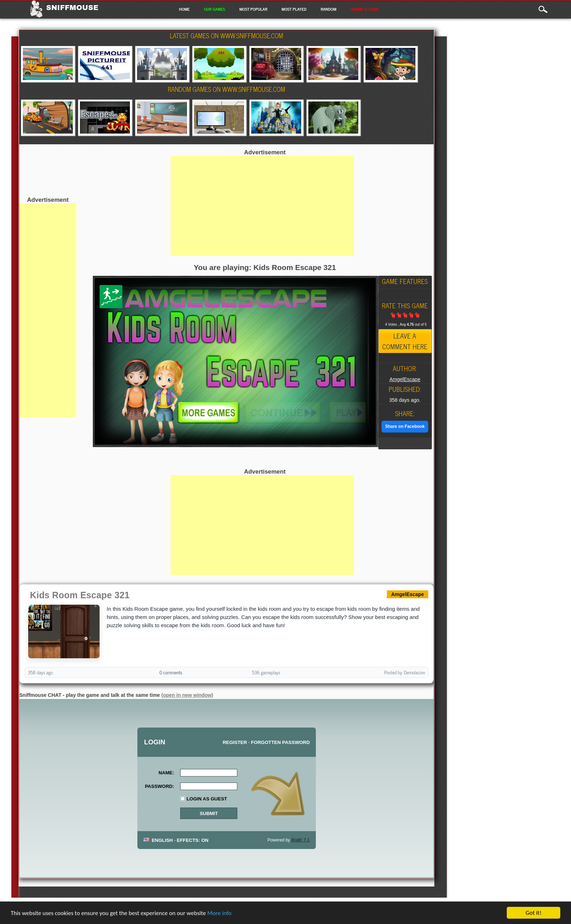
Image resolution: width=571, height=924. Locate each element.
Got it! (534, 913)
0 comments (171, 672)
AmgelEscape (405, 379)
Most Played (294, 9)
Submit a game (365, 9)
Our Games (214, 9)
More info (219, 913)
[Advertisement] (48, 310)
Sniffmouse (72, 8)
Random (329, 9)
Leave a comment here (405, 341)
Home (184, 9)
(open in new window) (187, 695)
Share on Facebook (405, 426)
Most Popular (253, 9)
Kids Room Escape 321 (80, 595)
